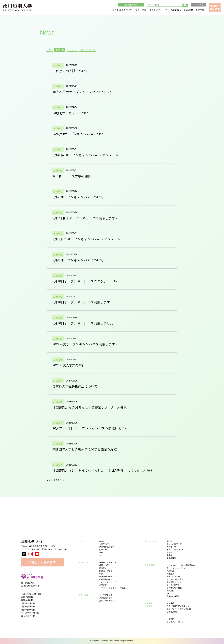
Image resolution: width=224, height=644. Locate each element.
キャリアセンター (107, 595)
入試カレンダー (173, 576)
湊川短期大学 (28, 583)
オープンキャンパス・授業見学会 (181, 565)
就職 (101, 553)
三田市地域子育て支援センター (180, 606)
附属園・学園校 (106, 571)
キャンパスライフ (158, 10)
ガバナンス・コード (108, 582)
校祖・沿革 (104, 565)
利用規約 (170, 619)
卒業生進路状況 (106, 598)
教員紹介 (103, 568)
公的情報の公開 (106, 579)
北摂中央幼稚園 (28, 606)
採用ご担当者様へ (107, 601)
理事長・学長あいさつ (109, 562)
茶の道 (169, 541)
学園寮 (169, 553)
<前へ (50, 480)
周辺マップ (171, 547)
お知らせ (60, 50)
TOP (114, 10)
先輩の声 (103, 550)
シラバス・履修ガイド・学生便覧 (113, 588)
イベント (72, 50)
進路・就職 (141, 10)
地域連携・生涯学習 (194, 10)
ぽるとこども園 (28, 616)
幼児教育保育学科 (107, 547)
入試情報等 (176, 10)
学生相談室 (171, 558)
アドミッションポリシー (177, 568)
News (102, 541)
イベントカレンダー (175, 550)
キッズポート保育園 (30, 613)
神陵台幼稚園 (27, 600)
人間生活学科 (105, 544)
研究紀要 (103, 585)
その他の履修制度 (174, 588)
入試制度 (170, 571)
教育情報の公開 (106, 576)
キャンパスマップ (174, 544)
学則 (101, 574)
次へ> (62, 480)
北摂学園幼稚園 (28, 610)
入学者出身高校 (173, 596)
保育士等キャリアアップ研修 (179, 609)
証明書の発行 (172, 612)
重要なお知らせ (88, 50)
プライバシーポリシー (176, 622)
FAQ (169, 593)
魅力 (101, 555)
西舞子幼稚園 (27, 597)
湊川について (126, 10)
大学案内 (170, 591)
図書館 (169, 555)
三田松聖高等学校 (30, 586)
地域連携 (170, 603)
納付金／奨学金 (173, 585)
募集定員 (170, 574)
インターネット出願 (175, 579)
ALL (50, 50)
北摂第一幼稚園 (28, 603)
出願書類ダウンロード (176, 582)
